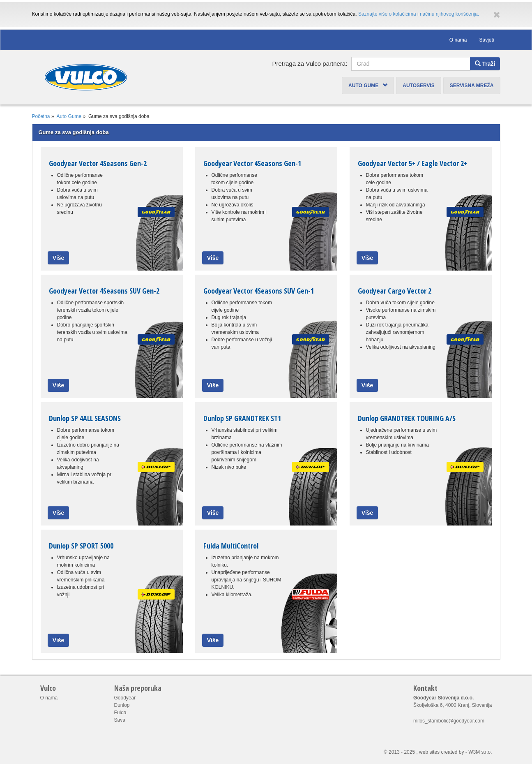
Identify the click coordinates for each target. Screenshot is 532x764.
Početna (41, 116)
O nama (458, 40)
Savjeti (486, 40)
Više (59, 258)
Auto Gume (368, 86)
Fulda (120, 713)
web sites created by (441, 752)
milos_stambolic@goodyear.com (449, 721)
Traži (485, 64)
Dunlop (122, 705)
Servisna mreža (472, 86)
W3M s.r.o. (480, 752)
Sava (120, 720)
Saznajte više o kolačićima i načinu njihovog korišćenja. (419, 14)
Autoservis (419, 86)
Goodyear (125, 698)
